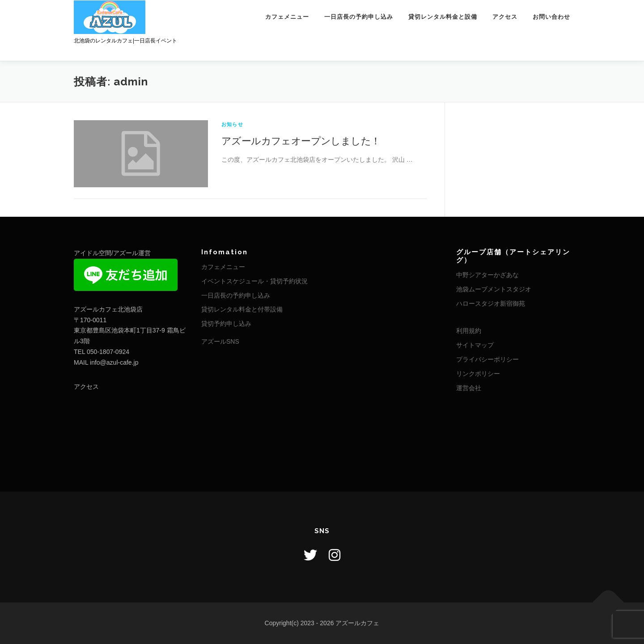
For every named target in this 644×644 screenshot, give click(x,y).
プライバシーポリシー (487, 359)
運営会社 (469, 388)
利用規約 (469, 331)
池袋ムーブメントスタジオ (494, 289)
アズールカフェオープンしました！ (301, 140)
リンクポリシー (478, 374)
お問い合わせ (551, 17)
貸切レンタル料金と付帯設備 (242, 309)
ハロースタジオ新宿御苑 (491, 303)
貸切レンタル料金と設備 (443, 17)
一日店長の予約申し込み (359, 17)
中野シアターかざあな (487, 275)
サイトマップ (475, 345)
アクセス (505, 17)
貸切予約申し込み (226, 324)
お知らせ (232, 124)
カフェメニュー (287, 17)
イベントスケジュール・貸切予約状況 (254, 281)
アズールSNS (220, 341)
